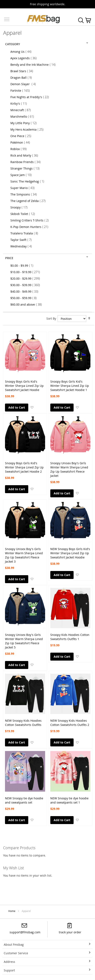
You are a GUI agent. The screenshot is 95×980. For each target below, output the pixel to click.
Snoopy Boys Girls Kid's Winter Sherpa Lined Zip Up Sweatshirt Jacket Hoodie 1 (70, 384)
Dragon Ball (22, 78)
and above (27, 304)
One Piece (22, 136)
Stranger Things (26, 168)
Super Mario (24, 188)
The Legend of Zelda (29, 201)
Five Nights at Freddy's (31, 97)
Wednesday (22, 246)
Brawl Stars (23, 71)
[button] (32, 407)
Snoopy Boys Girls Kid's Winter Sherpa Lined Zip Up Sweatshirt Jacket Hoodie (24, 384)
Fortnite (21, 91)
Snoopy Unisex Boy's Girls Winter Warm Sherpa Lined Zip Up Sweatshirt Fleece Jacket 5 (24, 637)
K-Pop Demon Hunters (31, 227)
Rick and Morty (25, 155)
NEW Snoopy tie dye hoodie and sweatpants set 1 (69, 800)
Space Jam (22, 175)
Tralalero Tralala (25, 233)
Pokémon (21, 142)
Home (12, 911)
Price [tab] (9, 258)
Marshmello (23, 116)
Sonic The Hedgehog (28, 181)
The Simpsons (25, 194)
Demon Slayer (24, 84)
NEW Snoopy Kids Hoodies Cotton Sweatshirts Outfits (23, 723)
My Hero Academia (28, 129)
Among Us (22, 52)
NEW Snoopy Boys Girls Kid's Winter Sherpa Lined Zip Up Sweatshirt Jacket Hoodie (70, 551)
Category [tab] (13, 44)
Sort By (51, 318)
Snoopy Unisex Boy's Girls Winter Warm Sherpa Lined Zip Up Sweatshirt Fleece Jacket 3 (24, 551)
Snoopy (20, 207)
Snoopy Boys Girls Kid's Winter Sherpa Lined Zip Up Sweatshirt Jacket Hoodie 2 (24, 465)
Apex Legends (25, 58)
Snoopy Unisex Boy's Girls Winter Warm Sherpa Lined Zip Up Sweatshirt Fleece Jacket (69, 465)
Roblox (20, 149)
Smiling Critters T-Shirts (31, 220)
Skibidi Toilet (24, 214)
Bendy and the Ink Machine (34, 65)
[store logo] (43, 19)
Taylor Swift (22, 240)
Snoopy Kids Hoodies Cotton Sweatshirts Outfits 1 (70, 637)
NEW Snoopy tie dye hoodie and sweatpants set (24, 800)
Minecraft (22, 110)
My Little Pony (25, 123)
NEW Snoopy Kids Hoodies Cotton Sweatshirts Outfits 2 (70, 723)
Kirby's (20, 104)
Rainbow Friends (27, 162)
